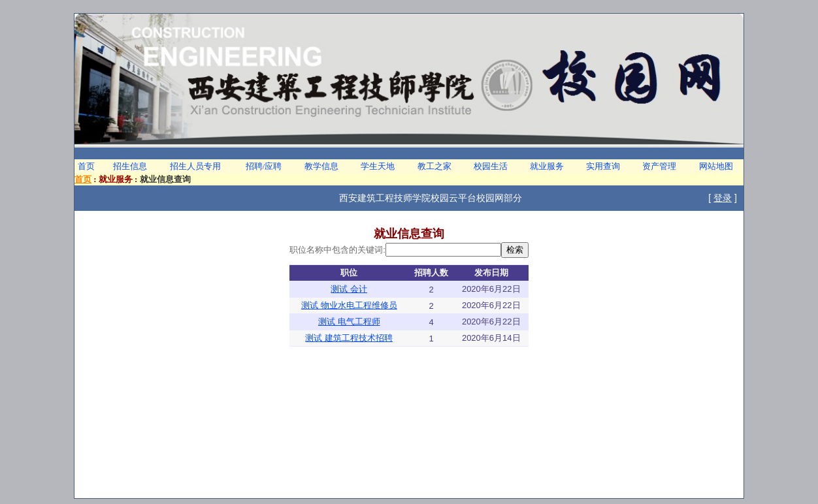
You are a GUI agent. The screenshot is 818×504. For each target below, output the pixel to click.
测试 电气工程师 (349, 322)
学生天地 (378, 166)
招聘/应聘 (264, 166)
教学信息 (321, 166)
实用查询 (603, 166)
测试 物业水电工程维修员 (349, 305)
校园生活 (491, 166)
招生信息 (130, 166)
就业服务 (547, 166)
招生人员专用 (195, 166)
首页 (86, 166)
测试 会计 (349, 289)
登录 (723, 198)
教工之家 (434, 166)
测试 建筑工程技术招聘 (349, 338)
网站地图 (716, 166)
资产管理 (659, 166)
